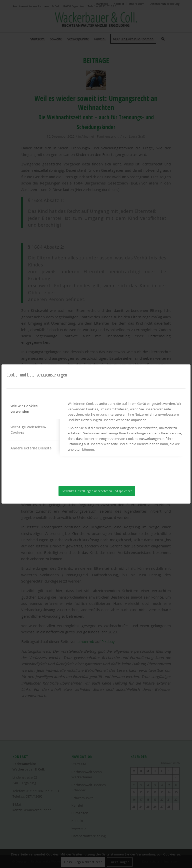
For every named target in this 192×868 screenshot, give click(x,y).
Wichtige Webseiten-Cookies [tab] (28, 429)
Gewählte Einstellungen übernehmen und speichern (97, 491)
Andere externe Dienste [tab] (31, 448)
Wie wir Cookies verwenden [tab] (24, 408)
